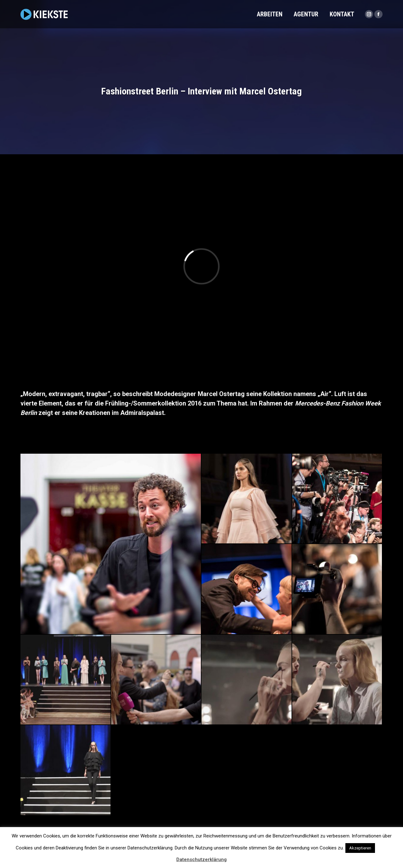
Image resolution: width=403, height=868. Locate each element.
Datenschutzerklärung (201, 859)
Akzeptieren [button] (360, 848)
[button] (382, 845)
